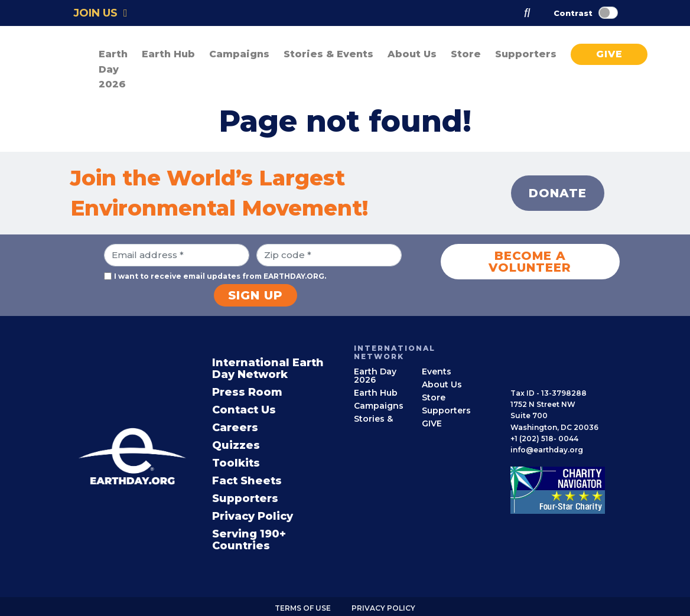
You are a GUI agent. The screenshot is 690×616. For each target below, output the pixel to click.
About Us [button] (412, 54)
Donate (558, 193)
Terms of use (303, 608)
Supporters (245, 498)
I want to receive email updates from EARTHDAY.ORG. (220, 276)
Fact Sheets (247, 481)
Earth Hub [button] (168, 54)
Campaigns (379, 406)
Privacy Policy (253, 516)
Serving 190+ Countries (249, 540)
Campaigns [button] (239, 54)
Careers (235, 428)
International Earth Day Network (268, 369)
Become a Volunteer (530, 262)
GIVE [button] (609, 54)
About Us (442, 384)
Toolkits (236, 463)
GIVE (432, 423)
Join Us (100, 13)
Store (466, 54)
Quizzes (236, 445)
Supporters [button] (526, 54)
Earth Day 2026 (113, 69)
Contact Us (244, 410)
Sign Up (256, 295)
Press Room (247, 392)
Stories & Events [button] (328, 54)
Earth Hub (376, 393)
